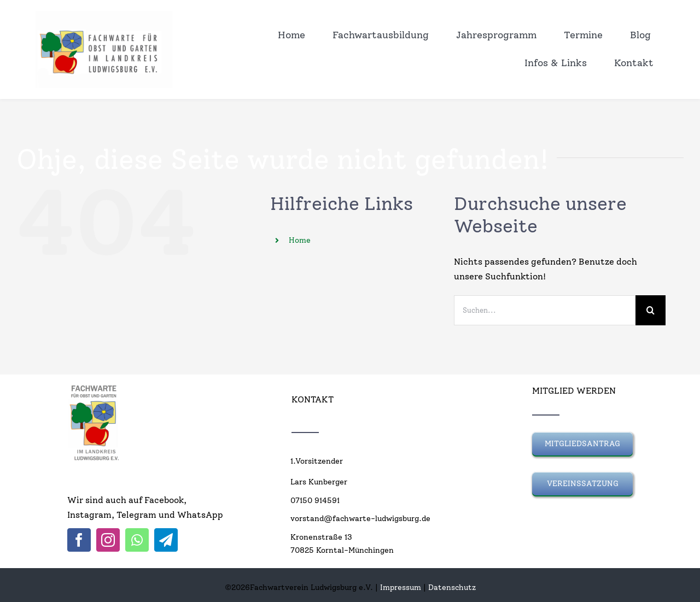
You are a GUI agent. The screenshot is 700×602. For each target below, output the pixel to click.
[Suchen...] (545, 310)
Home (300, 240)
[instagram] (108, 540)
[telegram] (166, 540)
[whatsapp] (137, 540)
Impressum (401, 588)
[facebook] (79, 540)
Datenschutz (452, 588)
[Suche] (651, 310)
